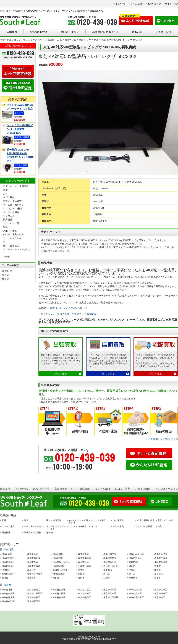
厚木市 (132, 566)
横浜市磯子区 (110, 554)
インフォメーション (167, 489)
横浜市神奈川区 (136, 554)
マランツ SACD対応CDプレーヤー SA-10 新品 (20, 107)
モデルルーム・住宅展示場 (78, 521)
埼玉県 (6, 279)
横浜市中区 (33, 554)
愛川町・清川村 (111, 566)
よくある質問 (137, 4)
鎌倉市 (158, 570)
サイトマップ (172, 4)
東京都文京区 (135, 590)
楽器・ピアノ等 (11, 223)
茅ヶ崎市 (159, 574)
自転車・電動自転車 (13, 234)
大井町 (81, 570)
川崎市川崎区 (85, 566)
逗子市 (132, 574)
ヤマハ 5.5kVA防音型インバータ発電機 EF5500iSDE (20, 129)
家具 (5, 194)
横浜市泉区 (83, 554)
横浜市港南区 (8, 558)
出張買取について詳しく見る (163, 439)
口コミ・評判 (123, 489)
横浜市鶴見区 (135, 558)
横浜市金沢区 (161, 554)
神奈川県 (7, 271)
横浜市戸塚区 (161, 558)
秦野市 (81, 578)
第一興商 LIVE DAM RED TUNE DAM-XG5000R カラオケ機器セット (20, 155)
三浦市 (107, 578)
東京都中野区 (8, 601)
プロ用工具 (9, 216)
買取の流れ (22, 489)
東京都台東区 (59, 590)
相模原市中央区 (35, 574)
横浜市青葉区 (8, 562)
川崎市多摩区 (8, 566)
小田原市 (108, 570)
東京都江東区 (161, 590)
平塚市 (132, 570)
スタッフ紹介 (143, 489)
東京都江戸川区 (35, 594)
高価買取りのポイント (106, 32)
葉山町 (158, 578)
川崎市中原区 (34, 566)
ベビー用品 (9, 197)
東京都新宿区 (34, 601)
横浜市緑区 (83, 562)
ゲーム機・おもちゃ (13, 205)
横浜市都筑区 (110, 558)
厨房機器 (8, 220)
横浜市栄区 (58, 558)
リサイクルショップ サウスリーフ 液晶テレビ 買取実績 (67, 314)
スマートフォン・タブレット (56, 528)
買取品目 (137, 32)
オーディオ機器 (11, 212)
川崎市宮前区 (59, 566)
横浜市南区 (7, 554)
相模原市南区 (8, 574)
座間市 (81, 574)
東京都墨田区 (85, 597)
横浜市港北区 (34, 558)
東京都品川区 (8, 597)
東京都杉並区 (59, 597)
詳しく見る (61, 374)
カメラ (6, 242)
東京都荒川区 (135, 594)
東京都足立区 (110, 594)
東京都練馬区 (110, 590)
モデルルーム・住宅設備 (16, 186)
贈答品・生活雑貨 (12, 201)
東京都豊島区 (34, 590)
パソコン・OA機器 (13, 209)
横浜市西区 (33, 562)
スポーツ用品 (10, 231)
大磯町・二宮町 (60, 570)
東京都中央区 (8, 594)
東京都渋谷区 (34, 597)
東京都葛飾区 (85, 594)
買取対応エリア (70, 32)
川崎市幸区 (134, 562)
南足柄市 (133, 578)
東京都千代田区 (136, 597)
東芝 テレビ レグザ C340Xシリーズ (68, 308)
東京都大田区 (59, 594)
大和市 (56, 578)
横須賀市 (32, 578)
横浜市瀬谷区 (85, 558)
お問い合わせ (154, 4)
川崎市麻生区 (110, 562)
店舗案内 (12, 32)
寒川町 (107, 574)
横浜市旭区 (58, 554)
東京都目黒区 (85, 590)
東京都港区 (160, 597)
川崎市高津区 (161, 562)
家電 (5, 190)
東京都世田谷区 (111, 597)
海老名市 (32, 570)
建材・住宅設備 (11, 246)
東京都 (6, 275)
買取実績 (85, 489)
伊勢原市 (6, 570)
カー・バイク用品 (12, 238)
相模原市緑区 (59, 574)
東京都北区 (7, 590)
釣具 (5, 227)
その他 (6, 257)
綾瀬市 (158, 566)
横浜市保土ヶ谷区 (61, 562)
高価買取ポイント (64, 489)
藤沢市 (5, 578)
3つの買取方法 (39, 32)
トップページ (120, 4)
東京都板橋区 (161, 594)
